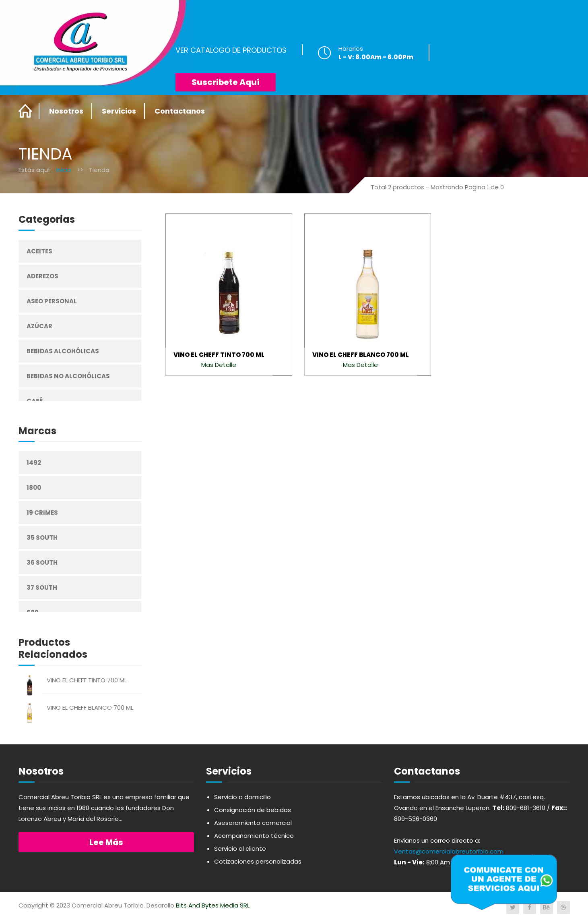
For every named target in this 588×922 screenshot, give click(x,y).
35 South (42, 538)
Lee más (106, 842)
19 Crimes (42, 513)
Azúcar (39, 326)
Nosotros (66, 111)
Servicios (119, 111)
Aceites (39, 251)
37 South (42, 587)
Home (26, 111)
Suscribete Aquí (226, 82)
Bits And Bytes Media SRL (213, 905)
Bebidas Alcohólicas (63, 351)
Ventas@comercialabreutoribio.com (449, 851)
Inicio (64, 170)
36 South (42, 563)
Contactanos (180, 111)
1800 (34, 488)
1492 (34, 463)
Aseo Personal (52, 301)
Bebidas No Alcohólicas (68, 376)
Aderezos (42, 276)
